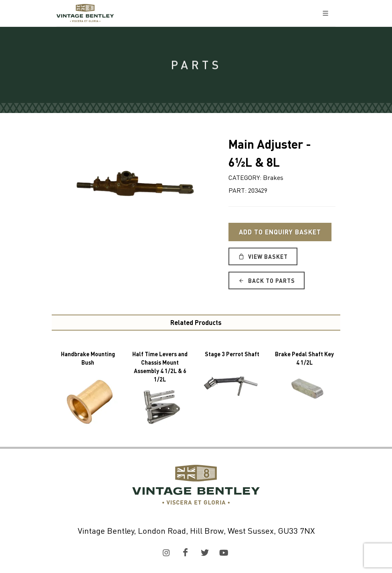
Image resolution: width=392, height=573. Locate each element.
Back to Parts (267, 280)
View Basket (263, 256)
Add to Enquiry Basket (280, 232)
